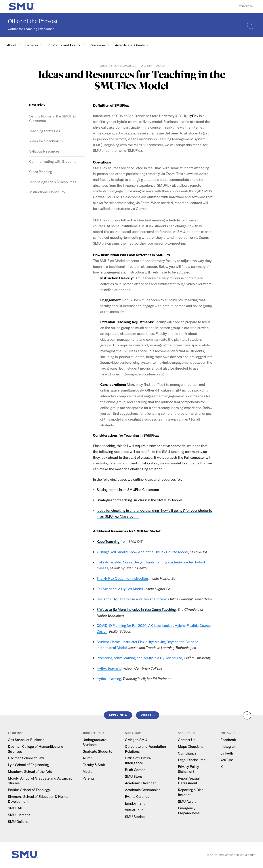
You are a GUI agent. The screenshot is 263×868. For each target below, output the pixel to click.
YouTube (227, 760)
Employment (135, 803)
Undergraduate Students (94, 742)
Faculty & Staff (94, 765)
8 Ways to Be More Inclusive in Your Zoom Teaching (136, 609)
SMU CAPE (17, 808)
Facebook (228, 740)
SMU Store (133, 776)
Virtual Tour (134, 810)
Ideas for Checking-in (46, 141)
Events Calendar (138, 796)
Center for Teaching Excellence (31, 29)
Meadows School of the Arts (30, 771)
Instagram (228, 746)
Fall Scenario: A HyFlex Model (120, 589)
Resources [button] (98, 45)
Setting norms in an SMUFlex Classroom (128, 490)
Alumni (88, 758)
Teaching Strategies (45, 131)
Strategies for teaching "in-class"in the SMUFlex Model (139, 500)
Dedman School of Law (26, 758)
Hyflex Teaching (109, 668)
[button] (247, 715)
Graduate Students (97, 751)
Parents (89, 778)
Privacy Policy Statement (188, 769)
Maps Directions (191, 746)
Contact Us (187, 740)
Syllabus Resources (44, 151)
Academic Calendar (140, 783)
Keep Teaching (108, 541)
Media (88, 771)
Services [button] (32, 45)
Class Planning (41, 172)
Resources (146, 66)
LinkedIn (227, 753)
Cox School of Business (26, 740)
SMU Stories (135, 817)
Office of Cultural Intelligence (138, 760)
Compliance (187, 753)
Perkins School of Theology (29, 790)
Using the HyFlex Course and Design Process (132, 599)
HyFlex (193, 116)
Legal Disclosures (192, 760)
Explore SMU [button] (247, 6)
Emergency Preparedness (189, 810)
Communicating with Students (53, 161)
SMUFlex (37, 105)
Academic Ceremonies (143, 790)
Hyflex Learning (109, 679)
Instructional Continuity (47, 192)
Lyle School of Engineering (28, 765)
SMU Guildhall (19, 822)
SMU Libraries (19, 815)
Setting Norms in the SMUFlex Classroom (53, 118)
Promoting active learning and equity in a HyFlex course (139, 658)
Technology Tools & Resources (53, 182)
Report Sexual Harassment (189, 781)
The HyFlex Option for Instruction (122, 578)
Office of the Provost (33, 21)
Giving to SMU (136, 740)
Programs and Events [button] (64, 45)
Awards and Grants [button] (130, 45)
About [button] (12, 45)
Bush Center (135, 770)
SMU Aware (187, 801)
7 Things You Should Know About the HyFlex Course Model (142, 552)
